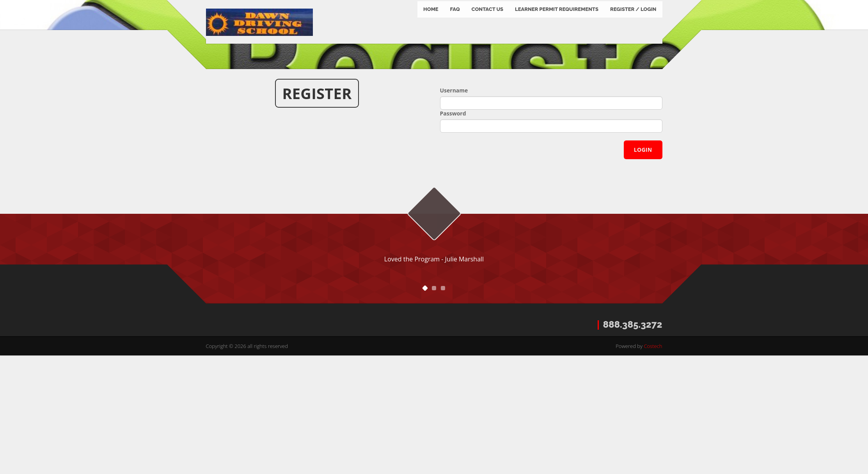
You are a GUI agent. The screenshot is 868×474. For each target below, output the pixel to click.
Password (453, 232)
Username (454, 209)
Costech (653, 464)
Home (431, 19)
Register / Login (633, 19)
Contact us (488, 19)
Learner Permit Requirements (557, 19)
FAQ (455, 19)
